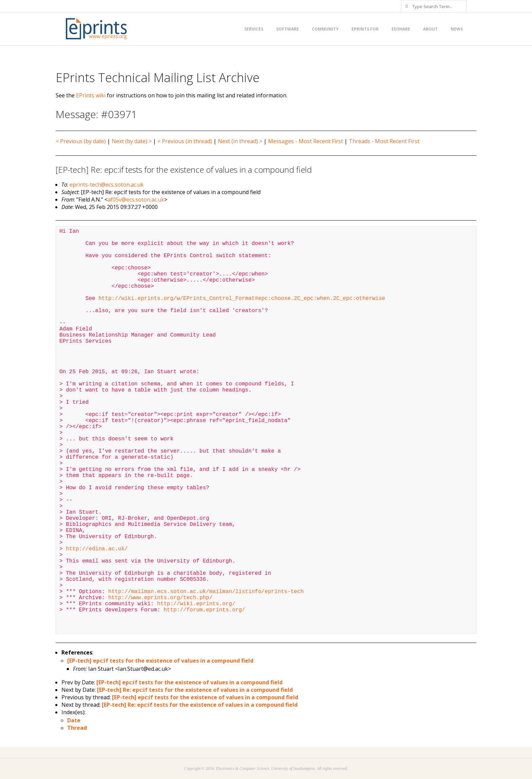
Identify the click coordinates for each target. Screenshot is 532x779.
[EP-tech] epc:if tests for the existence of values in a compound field (160, 661)
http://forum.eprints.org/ (204, 610)
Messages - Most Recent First (306, 141)
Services (254, 29)
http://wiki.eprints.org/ (196, 604)
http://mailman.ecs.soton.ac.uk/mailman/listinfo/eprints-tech (206, 592)
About (430, 29)
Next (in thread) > (240, 141)
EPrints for (365, 29)
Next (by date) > (132, 141)
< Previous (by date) (81, 141)
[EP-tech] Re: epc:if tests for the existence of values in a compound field (195, 690)
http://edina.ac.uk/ (97, 549)
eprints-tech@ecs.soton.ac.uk (107, 185)
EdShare (401, 29)
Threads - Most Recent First (384, 141)
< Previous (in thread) (185, 141)
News (457, 29)
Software (288, 29)
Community (325, 29)
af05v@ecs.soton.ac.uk (136, 199)
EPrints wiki (91, 95)
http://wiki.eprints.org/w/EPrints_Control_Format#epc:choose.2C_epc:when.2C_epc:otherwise (242, 299)
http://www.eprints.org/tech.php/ (160, 598)
